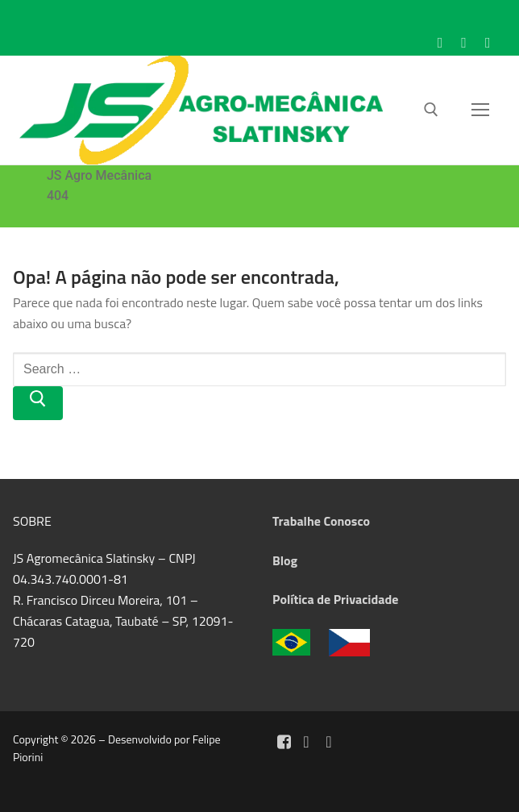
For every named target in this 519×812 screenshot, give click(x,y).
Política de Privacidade (335, 599)
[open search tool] (431, 110)
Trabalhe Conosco (321, 521)
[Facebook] (440, 43)
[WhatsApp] (488, 43)
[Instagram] (464, 43)
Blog (285, 560)
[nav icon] (480, 110)
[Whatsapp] (329, 742)
